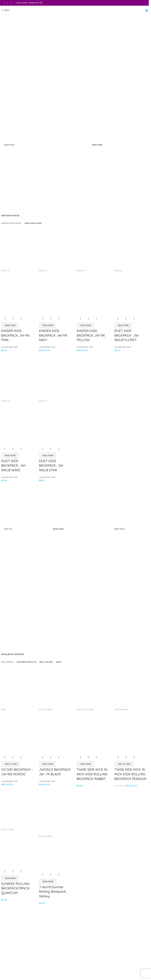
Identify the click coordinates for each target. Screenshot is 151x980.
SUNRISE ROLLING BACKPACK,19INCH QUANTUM (15, 888)
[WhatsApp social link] (11, 3)
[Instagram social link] (8, 3)
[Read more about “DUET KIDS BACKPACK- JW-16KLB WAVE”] (10, 456)
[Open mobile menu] (6, 10)
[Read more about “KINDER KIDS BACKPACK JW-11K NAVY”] (48, 325)
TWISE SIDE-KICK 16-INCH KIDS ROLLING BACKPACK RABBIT (92, 774)
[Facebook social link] (4, 3)
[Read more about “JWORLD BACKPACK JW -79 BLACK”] (48, 764)
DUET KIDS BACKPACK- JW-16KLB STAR (51, 466)
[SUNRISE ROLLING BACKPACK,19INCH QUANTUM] (18, 810)
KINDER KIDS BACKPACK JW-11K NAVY (53, 335)
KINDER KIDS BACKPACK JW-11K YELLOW (91, 335)
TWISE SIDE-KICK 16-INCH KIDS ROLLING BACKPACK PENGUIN (130, 774)
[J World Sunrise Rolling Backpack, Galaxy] (56, 813)
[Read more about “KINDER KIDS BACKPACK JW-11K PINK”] (10, 325)
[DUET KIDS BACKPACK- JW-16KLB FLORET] (131, 247)
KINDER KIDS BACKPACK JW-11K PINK (15, 335)
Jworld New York (9, 347)
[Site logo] (74, 10)
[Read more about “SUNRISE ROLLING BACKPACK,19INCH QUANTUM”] (10, 878)
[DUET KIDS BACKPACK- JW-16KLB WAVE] (18, 378)
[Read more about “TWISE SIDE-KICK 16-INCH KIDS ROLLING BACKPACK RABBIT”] (85, 764)
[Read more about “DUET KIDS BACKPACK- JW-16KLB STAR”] (48, 456)
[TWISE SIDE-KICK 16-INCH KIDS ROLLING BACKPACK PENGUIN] (131, 686)
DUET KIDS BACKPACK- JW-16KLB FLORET (127, 335)
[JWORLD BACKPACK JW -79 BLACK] (56, 686)
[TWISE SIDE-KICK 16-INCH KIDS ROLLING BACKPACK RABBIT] (93, 686)
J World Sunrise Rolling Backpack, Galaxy (53, 892)
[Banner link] (45, 176)
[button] (11, 764)
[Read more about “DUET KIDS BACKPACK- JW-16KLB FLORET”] (123, 325)
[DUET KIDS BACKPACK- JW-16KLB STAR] (56, 378)
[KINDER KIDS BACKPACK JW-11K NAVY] (56, 247)
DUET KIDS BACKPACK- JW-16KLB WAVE (14, 466)
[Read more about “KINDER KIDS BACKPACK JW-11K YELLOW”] (85, 325)
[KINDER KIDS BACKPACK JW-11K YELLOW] (93, 247)
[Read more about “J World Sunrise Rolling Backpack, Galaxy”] (48, 882)
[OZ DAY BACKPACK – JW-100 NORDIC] (18, 686)
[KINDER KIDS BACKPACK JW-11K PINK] (18, 247)
